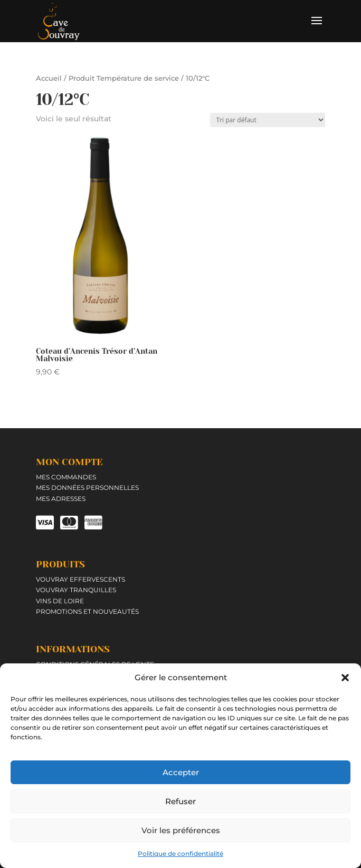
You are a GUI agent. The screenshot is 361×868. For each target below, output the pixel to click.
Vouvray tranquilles (76, 590)
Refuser (180, 801)
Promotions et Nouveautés (87, 611)
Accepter (181, 772)
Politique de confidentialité (180, 853)
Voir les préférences (181, 830)
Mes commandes (66, 477)
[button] (345, 678)
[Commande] (268, 120)
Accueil (49, 78)
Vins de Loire (60, 601)
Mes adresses (61, 499)
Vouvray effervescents (80, 579)
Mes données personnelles (87, 488)
